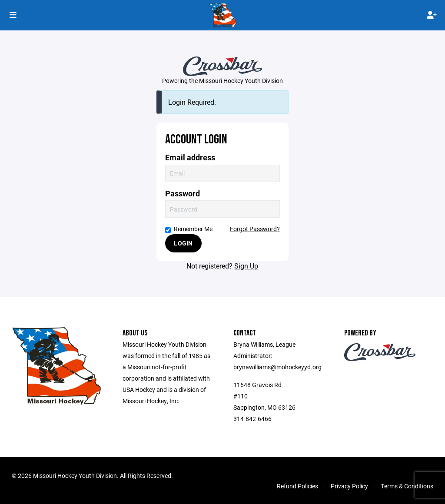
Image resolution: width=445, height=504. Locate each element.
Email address (190, 157)
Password (183, 194)
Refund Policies (297, 486)
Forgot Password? (255, 229)
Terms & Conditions (407, 486)
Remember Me (189, 229)
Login (183, 243)
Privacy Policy (349, 486)
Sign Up (246, 266)
